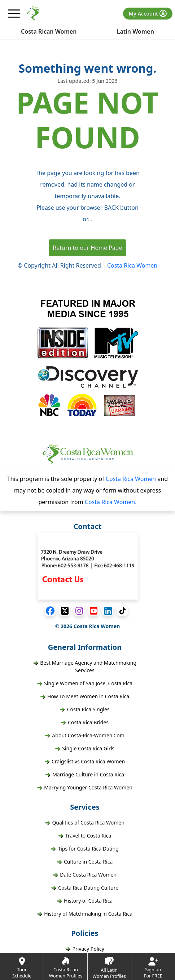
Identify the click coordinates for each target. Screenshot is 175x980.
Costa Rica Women (132, 265)
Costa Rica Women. (111, 502)
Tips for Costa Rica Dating (85, 849)
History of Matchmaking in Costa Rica (85, 914)
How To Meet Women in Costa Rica (85, 696)
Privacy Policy (85, 949)
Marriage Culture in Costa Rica (85, 774)
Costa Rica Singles (85, 709)
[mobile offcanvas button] (14, 14)
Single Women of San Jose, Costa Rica (85, 683)
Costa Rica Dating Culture (85, 888)
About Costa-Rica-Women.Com (85, 735)
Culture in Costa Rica (85, 862)
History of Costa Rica (85, 901)
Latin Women (135, 31)
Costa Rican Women (49, 31)
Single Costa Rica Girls (85, 748)
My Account (148, 13)
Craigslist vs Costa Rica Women (85, 761)
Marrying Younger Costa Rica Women (85, 787)
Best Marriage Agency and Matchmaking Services (85, 666)
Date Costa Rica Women (85, 875)
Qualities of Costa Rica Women (85, 823)
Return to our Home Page (87, 248)
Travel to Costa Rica (85, 836)
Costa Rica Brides (85, 722)
